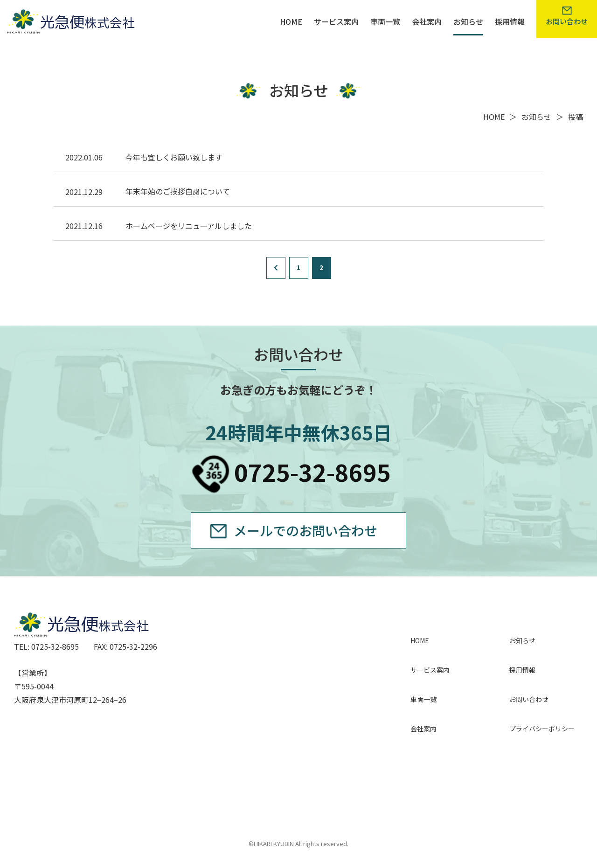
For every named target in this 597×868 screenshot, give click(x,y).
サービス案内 (336, 21)
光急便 (76, 21)
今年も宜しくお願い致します (174, 157)
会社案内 (427, 21)
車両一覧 (385, 21)
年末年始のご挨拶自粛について (178, 191)
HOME (291, 21)
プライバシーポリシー (542, 729)
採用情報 (510, 21)
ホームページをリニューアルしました (189, 226)
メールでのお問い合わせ (305, 530)
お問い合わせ (529, 699)
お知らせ (468, 21)
